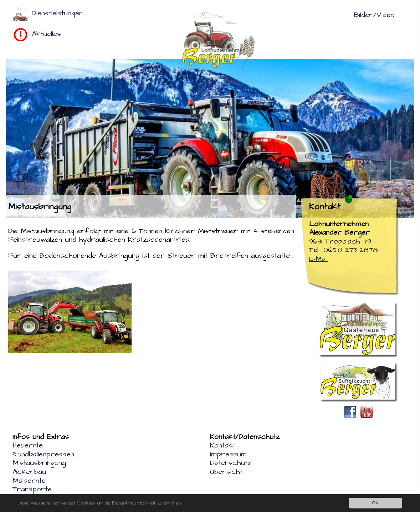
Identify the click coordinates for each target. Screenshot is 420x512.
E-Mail (318, 259)
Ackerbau (29, 472)
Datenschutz (231, 463)
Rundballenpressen (43, 454)
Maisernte (29, 481)
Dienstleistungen (57, 13)
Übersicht (226, 472)
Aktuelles (46, 34)
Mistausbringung (39, 463)
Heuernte (28, 445)
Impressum (228, 454)
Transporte (32, 489)
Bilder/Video (374, 15)
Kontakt (223, 445)
